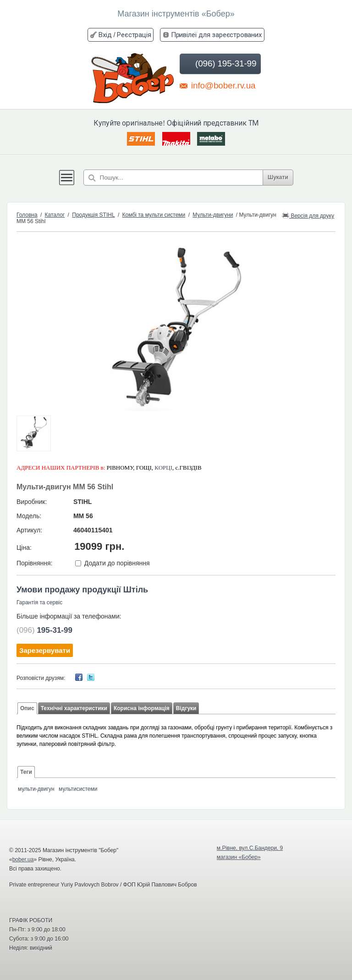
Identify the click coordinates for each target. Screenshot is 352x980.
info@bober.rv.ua (217, 85)
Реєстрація (134, 35)
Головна (27, 215)
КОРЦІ (163, 468)
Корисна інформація (142, 708)
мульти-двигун (36, 789)
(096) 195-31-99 (219, 64)
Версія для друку (308, 215)
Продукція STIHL (93, 215)
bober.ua (23, 860)
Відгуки (186, 708)
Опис (27, 708)
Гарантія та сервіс (39, 602)
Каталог (55, 215)
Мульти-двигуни (213, 215)
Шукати (278, 177)
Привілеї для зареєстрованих (216, 35)
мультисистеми (78, 789)
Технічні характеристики (74, 708)
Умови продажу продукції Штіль (82, 590)
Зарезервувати (45, 650)
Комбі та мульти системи (154, 215)
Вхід (105, 35)
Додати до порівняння (117, 563)
